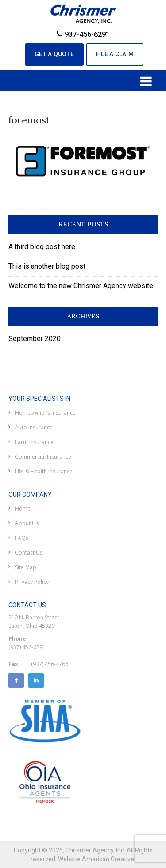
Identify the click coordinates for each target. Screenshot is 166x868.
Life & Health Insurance (44, 471)
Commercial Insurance (43, 457)
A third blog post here (42, 247)
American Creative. (109, 859)
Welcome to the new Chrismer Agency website (81, 286)
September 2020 (35, 339)
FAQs (22, 538)
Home (23, 509)
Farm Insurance (34, 442)
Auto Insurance (34, 427)
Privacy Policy (32, 582)
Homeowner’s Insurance (45, 413)
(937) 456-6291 (27, 647)
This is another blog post (47, 266)
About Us (27, 523)
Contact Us (29, 553)
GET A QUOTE (54, 54)
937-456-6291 (83, 34)
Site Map (26, 567)
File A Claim (115, 54)
